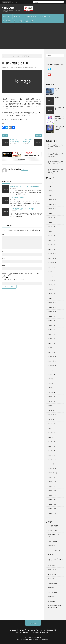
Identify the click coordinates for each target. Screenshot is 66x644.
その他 (12, 68)
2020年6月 (51, 491)
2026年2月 (51, 191)
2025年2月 (51, 245)
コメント (4, 234)
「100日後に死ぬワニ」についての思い (22, 209)
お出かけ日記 (51, 541)
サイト (3, 266)
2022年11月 (51, 361)
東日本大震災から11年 (28, 68)
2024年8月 (51, 271)
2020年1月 (51, 513)
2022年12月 (51, 357)
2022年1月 (51, 406)
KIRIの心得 (17, 16)
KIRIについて (7, 16)
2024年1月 (51, 298)
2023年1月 (51, 352)
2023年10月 (51, 312)
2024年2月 (51, 294)
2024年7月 (51, 276)
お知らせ (50, 546)
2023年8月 (51, 321)
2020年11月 (51, 468)
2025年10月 (51, 209)
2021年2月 (51, 455)
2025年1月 (51, 249)
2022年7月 (51, 379)
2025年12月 (51, 200)
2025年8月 (51, 218)
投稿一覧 (24, 169)
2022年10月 (51, 365)
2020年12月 (51, 464)
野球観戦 (50, 597)
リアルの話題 (51, 583)
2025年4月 (51, 236)
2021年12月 (51, 410)
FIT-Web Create (30, 640)
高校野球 (50, 601)
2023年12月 (51, 303)
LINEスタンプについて (30, 16)
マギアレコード (52, 570)
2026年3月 (51, 186)
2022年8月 (51, 374)
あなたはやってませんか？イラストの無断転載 (25, 186)
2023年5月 (51, 334)
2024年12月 (51, 254)
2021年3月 (51, 451)
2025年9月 (51, 213)
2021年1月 (51, 459)
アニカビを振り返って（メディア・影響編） (59, 128)
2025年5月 (51, 231)
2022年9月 (51, 370)
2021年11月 (51, 415)
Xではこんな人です (45, 16)
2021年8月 (51, 428)
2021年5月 (51, 442)
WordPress (45, 640)
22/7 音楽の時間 (52, 526)
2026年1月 (51, 195)
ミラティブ (51, 579)
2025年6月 (51, 227)
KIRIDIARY (8, 8)
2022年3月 (51, 397)
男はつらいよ (51, 592)
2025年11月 (51, 204)
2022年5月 (51, 388)
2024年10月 (51, 263)
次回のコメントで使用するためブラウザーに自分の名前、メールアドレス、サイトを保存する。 (21, 274)
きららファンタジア (53, 550)
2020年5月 (51, 495)
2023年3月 (51, 343)
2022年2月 (51, 401)
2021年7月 (51, 433)
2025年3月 (51, 240)
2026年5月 (51, 182)
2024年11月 (51, 258)
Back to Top (33, 623)
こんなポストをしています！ (26, 21)
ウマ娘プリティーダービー (55, 535)
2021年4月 (51, 446)
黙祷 (35, 68)
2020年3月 (51, 504)
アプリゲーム (51, 530)
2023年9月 (51, 316)
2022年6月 (51, 383)
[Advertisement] (33, 36)
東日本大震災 (19, 68)
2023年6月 (51, 330)
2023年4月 (51, 339)
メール (4, 259)
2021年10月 (51, 419)
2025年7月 (51, 222)
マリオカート (51, 574)
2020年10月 (51, 473)
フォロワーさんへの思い (18, 198)
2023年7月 (51, 325)
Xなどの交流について (9, 21)
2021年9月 (51, 424)
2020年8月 (51, 482)
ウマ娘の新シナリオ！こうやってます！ (59, 118)
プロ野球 (50, 565)
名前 (4, 252)
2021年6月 (51, 437)
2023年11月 (51, 307)
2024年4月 (51, 289)
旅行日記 (50, 588)
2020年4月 (51, 500)
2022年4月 (51, 392)
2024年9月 (51, 267)
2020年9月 (51, 477)
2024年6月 (51, 280)
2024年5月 (51, 285)
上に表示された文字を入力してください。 (13, 279)
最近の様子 (58, 98)
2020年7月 (51, 486)
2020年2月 (51, 509)
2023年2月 (51, 348)
